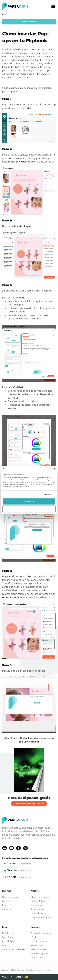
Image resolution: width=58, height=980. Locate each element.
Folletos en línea (38, 949)
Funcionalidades (38, 901)
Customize (29, 509)
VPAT (4, 945)
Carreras (6, 901)
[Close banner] (55, 469)
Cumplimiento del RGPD (14, 949)
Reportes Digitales (39, 953)
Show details (48, 494)
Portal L (6, 933)
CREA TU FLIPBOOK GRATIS (29, 804)
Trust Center (8, 937)
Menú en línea (37, 958)
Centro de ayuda (38, 913)
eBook (33, 937)
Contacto (6, 909)
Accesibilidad (9, 941)
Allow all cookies (29, 501)
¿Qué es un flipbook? (40, 897)
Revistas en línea (39, 941)
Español (23, 977)
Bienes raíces (37, 945)
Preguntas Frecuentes (41, 917)
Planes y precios (10, 897)
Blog (4, 905)
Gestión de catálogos (41, 933)
